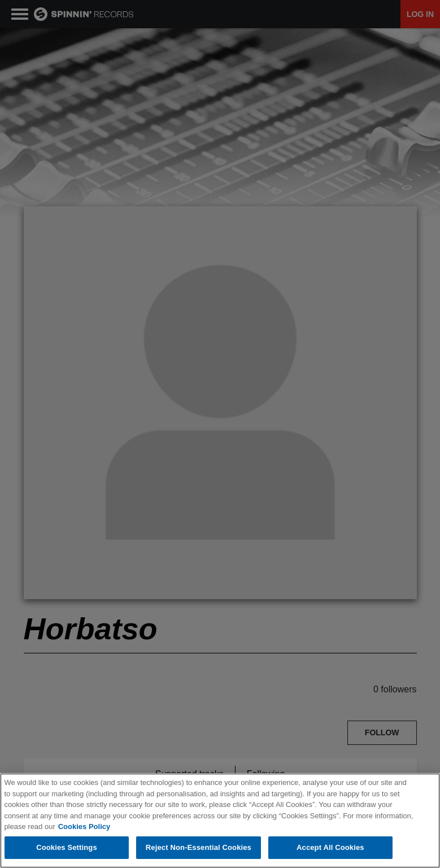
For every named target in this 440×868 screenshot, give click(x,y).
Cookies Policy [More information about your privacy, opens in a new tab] (84, 826)
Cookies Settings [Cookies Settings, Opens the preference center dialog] (67, 847)
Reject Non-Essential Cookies (199, 847)
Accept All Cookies (330, 847)
